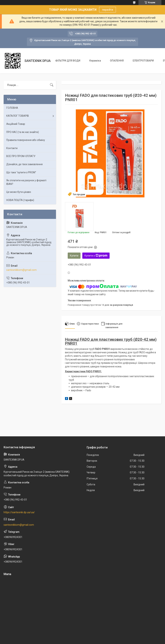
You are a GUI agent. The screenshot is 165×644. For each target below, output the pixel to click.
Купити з (96, 256)
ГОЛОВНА (12, 108)
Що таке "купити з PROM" (21, 172)
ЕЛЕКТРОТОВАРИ (143, 61)
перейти (108, 10)
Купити (74, 256)
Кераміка (95, 61)
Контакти (12, 148)
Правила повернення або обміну (26, 140)
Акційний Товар (16, 124)
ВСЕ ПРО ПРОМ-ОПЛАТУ (21, 156)
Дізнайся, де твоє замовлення (24, 164)
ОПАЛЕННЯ (117, 61)
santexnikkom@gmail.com (21, 270)
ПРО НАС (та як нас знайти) (23, 132)
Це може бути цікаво (19, 192)
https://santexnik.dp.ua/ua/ (19, 512)
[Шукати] (52, 85)
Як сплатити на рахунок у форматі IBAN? (26, 182)
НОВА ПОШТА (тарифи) (20, 200)
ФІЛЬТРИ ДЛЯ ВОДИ (68, 61)
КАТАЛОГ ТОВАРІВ (18, 116)
